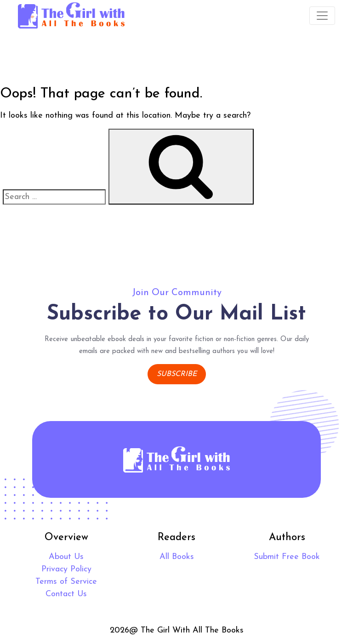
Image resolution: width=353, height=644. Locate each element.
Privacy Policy (66, 569)
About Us (66, 557)
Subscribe (177, 374)
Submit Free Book (287, 557)
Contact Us (66, 594)
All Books (177, 557)
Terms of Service (66, 582)
